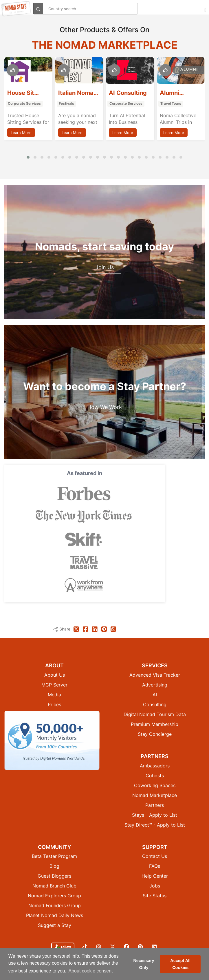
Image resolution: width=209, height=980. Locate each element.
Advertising (155, 685)
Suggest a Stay (55, 925)
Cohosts (155, 776)
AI (155, 695)
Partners (155, 805)
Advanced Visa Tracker (155, 675)
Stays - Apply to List (155, 815)
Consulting (155, 704)
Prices (54, 704)
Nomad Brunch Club (54, 886)
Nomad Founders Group (55, 905)
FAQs (155, 866)
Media (54, 695)
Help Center (155, 876)
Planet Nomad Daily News (55, 915)
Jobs (155, 886)
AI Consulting (128, 93)
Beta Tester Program (54, 856)
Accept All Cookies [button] (180, 964)
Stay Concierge (155, 734)
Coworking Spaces (155, 785)
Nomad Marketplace (155, 795)
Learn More (21, 133)
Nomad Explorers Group (54, 896)
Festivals (66, 103)
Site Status (155, 896)
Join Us (105, 267)
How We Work (105, 407)
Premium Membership (155, 724)
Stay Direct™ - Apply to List (155, 825)
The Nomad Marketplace (105, 45)
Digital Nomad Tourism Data (155, 714)
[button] (28, 157)
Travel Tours (171, 103)
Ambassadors (155, 766)
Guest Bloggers (54, 876)
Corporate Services (24, 103)
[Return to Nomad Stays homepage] (16, 9)
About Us (55, 675)
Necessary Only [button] (144, 964)
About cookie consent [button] (91, 971)
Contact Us (155, 856)
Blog (54, 866)
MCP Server (54, 685)
